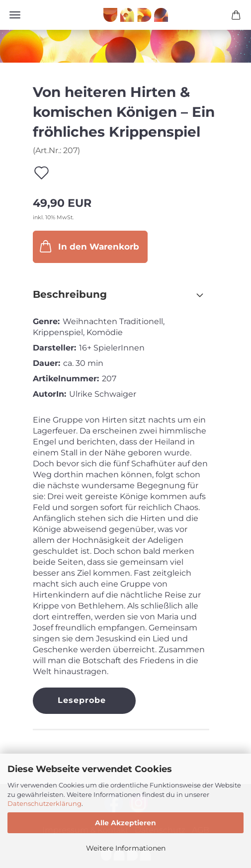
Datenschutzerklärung (44, 803)
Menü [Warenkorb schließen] (15, 15)
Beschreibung (70, 294)
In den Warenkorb (88, 246)
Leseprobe (82, 700)
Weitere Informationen (126, 848)
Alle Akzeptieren (125, 823)
